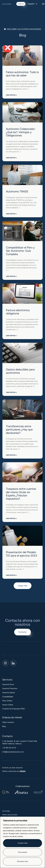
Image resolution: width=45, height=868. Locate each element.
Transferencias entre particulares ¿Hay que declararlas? (19, 430)
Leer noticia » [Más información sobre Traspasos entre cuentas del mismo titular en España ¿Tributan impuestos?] (11, 518)
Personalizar (23, 852)
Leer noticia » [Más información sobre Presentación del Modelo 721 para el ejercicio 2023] (11, 575)
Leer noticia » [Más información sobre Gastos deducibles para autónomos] (11, 392)
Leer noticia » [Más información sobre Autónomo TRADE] (11, 214)
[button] (43, 4)
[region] (22, 842)
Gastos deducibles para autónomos (20, 371)
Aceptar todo (23, 843)
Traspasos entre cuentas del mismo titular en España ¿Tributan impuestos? (21, 494)
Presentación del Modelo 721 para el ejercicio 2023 (21, 554)
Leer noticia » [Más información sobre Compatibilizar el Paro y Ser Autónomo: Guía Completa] (11, 276)
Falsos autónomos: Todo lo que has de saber (22, 74)
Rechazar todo (22, 861)
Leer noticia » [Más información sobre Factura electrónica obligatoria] (11, 336)
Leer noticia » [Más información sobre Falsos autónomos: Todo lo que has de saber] (11, 95)
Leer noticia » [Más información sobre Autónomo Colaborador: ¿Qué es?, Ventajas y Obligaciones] (11, 158)
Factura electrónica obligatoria (18, 312)
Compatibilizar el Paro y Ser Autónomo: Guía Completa (20, 251)
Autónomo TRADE (17, 191)
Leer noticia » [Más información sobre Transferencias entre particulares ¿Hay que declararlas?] (11, 455)
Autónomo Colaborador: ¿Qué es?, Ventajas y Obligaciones (21, 132)
